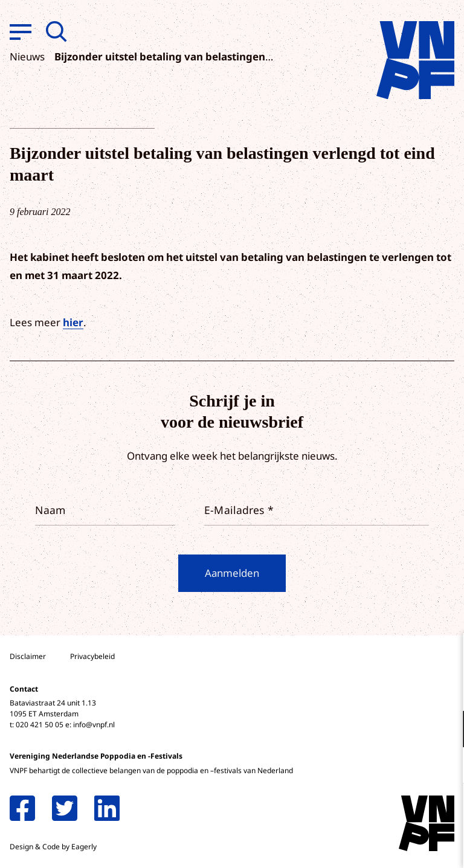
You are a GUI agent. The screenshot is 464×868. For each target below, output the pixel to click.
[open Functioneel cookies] (445, 730)
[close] (445, 655)
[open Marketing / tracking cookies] (445, 767)
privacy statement (404, 690)
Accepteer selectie (361, 845)
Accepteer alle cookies (361, 810)
